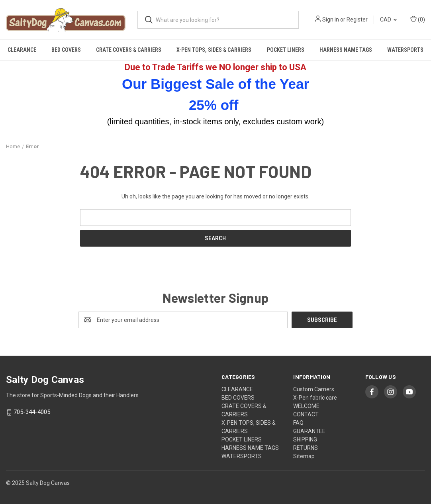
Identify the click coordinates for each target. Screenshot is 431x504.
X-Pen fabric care (315, 398)
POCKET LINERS (286, 50)
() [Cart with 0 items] (418, 19)
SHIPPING (305, 439)
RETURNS (306, 448)
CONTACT (306, 414)
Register (357, 20)
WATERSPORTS (405, 50)
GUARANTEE (309, 431)
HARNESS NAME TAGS (346, 50)
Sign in (331, 20)
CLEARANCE (22, 50)
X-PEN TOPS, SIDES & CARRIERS (214, 50)
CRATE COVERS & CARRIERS (129, 50)
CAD (388, 20)
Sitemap (304, 456)
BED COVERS (66, 50)
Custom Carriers (314, 389)
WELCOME (306, 406)
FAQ (298, 423)
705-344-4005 (32, 412)
